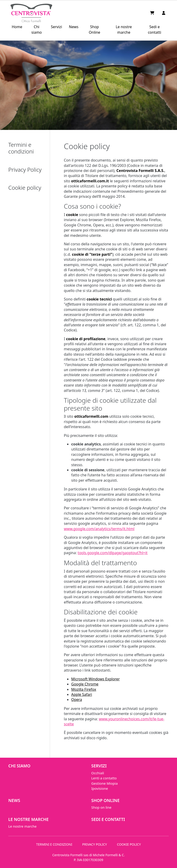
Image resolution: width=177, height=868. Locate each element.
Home (17, 27)
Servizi (56, 27)
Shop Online (94, 30)
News (74, 27)
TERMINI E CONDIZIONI (54, 844)
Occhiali (98, 773)
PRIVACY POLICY (95, 844)
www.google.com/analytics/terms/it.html (99, 529)
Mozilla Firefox (84, 689)
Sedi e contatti (155, 30)
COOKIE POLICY (129, 844)
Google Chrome (85, 684)
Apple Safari (82, 694)
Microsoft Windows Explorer (96, 679)
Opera (77, 700)
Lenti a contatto (104, 778)
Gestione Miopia (105, 783)
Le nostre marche (124, 30)
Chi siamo (37, 30)
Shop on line (101, 807)
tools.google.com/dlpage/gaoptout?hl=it (113, 553)
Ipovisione (100, 788)
